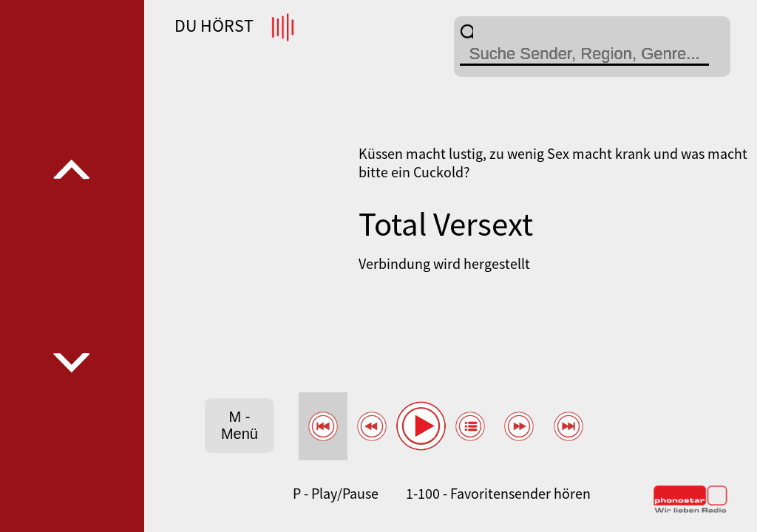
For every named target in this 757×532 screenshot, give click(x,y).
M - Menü (240, 425)
